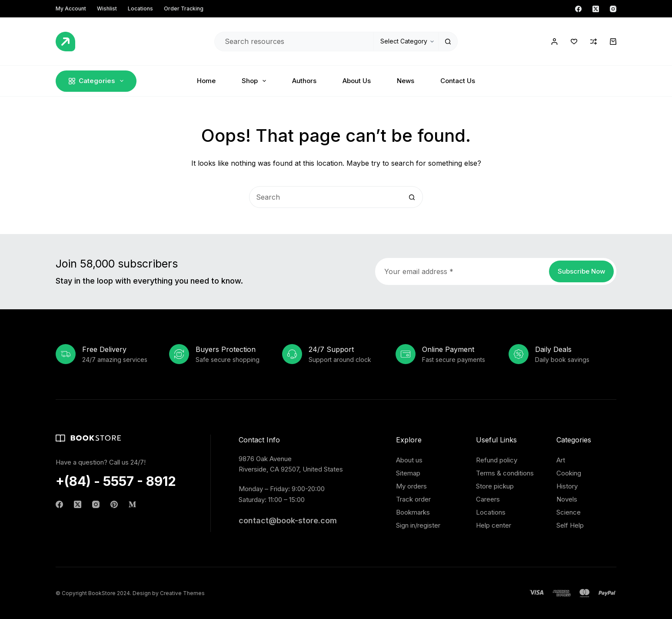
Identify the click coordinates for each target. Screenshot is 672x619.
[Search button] (448, 42)
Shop (256, 81)
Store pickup (495, 486)
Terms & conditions (505, 473)
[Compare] (594, 42)
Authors (304, 81)
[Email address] (461, 271)
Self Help (570, 525)
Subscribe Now (581, 271)
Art (561, 460)
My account (71, 8)
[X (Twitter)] (596, 9)
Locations (140, 8)
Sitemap (408, 473)
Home (206, 81)
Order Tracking (184, 8)
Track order (413, 499)
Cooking (569, 473)
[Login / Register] (554, 42)
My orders (411, 486)
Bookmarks (413, 512)
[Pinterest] (114, 504)
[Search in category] (406, 42)
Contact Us (458, 81)
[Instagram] (613, 9)
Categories (98, 81)
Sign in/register (418, 525)
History (567, 486)
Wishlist (107, 8)
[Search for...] (294, 42)
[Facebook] (578, 9)
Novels (567, 499)
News (406, 81)
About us (409, 460)
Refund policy (497, 460)
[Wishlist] (574, 42)
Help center (494, 525)
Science (569, 512)
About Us (357, 81)
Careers (488, 499)
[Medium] (132, 504)
